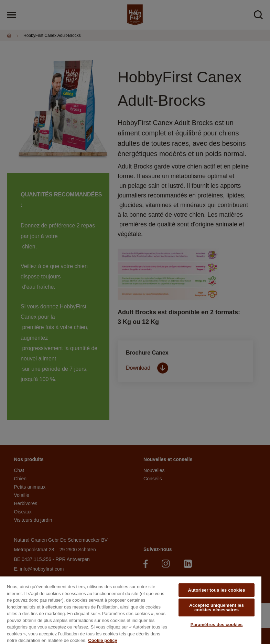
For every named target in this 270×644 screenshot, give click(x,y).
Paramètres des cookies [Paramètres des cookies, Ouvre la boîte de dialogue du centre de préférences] (217, 625)
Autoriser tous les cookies (217, 590)
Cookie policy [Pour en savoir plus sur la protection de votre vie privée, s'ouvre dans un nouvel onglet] (103, 640)
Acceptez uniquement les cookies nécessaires (217, 607)
